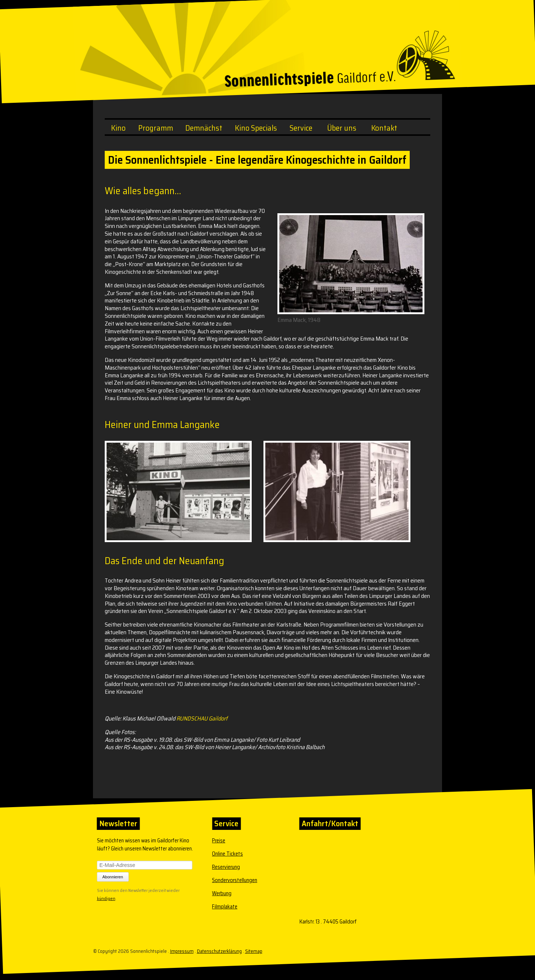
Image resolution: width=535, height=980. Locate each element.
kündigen (106, 898)
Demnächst (204, 128)
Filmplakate (225, 907)
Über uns (342, 128)
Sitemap (254, 951)
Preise (219, 841)
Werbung (222, 893)
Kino (118, 128)
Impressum (182, 951)
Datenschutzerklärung (219, 951)
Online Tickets (227, 854)
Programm (156, 128)
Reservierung (226, 867)
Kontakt (384, 128)
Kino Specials (256, 128)
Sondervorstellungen (235, 880)
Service (301, 128)
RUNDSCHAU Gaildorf (202, 718)
